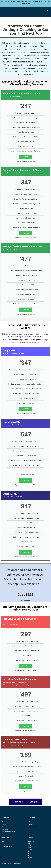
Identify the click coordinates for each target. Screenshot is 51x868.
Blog (3, 842)
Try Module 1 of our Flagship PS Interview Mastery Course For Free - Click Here (25, 2)
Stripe (34, 485)
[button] (39, 11)
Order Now (25, 157)
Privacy (31, 824)
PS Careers (9, 863)
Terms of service (33, 827)
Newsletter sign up (7, 847)
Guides (4, 824)
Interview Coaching (7, 829)
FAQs (3, 844)
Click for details (25, 601)
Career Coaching (7, 827)
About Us (31, 822)
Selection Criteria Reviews (9, 832)
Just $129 (26, 595)
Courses (4, 822)
